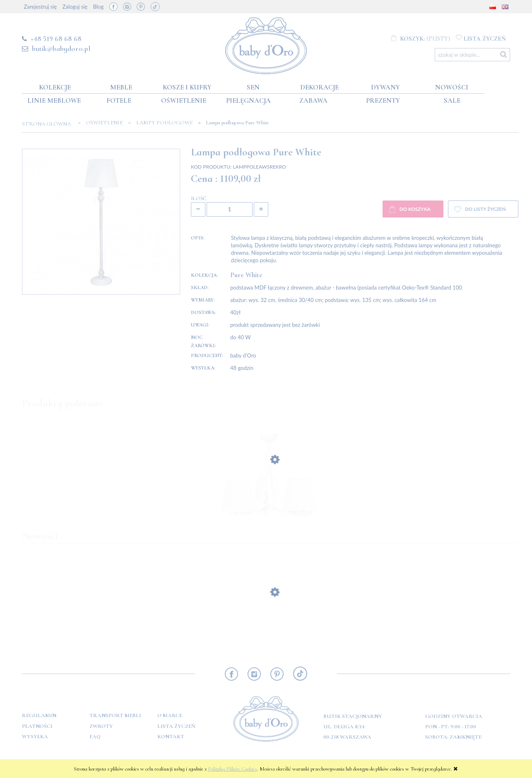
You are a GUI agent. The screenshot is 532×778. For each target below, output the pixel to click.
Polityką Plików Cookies (232, 769)
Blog (98, 7)
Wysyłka (35, 737)
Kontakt (171, 737)
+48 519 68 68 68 (56, 39)
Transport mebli (115, 715)
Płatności (37, 726)
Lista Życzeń (176, 726)
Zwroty (101, 726)
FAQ (95, 737)
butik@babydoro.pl (61, 48)
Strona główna (49, 124)
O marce (170, 715)
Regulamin (39, 715)
